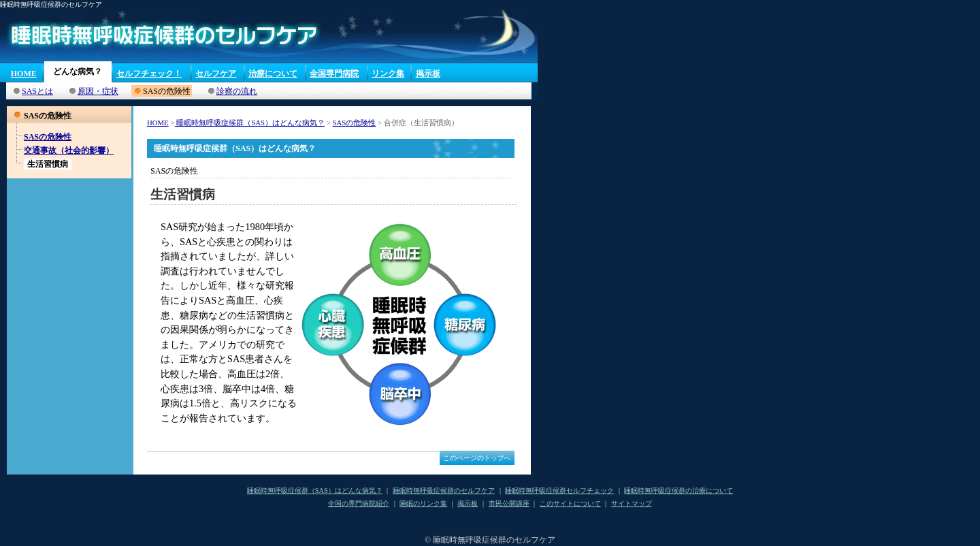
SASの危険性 (48, 137)
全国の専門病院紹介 (359, 503)
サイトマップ (632, 503)
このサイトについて (570, 503)
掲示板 (428, 74)
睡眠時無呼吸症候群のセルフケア (444, 491)
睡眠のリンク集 (423, 503)
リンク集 (388, 74)
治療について (273, 74)
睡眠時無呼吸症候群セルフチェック (559, 491)
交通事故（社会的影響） (69, 150)
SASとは (37, 91)
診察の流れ (237, 91)
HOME (24, 74)
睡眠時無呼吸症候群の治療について (679, 491)
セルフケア (216, 74)
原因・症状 (98, 91)
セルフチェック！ (149, 74)
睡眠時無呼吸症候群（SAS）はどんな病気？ (249, 123)
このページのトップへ (477, 458)
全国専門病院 (334, 74)
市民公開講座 (509, 503)
